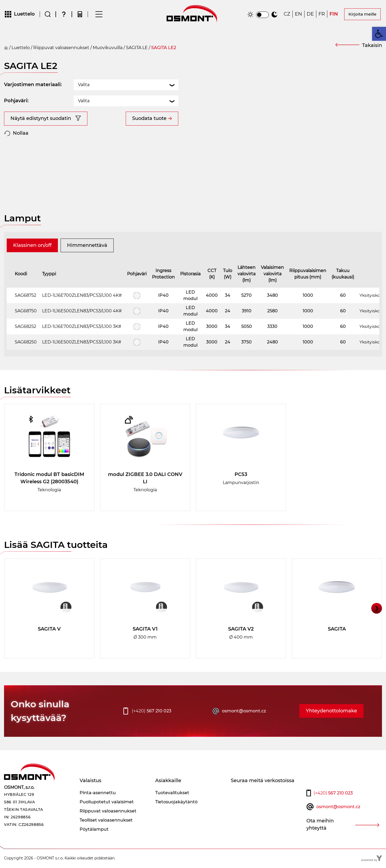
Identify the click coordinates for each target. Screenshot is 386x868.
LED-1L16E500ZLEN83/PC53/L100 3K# (82, 343)
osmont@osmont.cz (244, 711)
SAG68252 (25, 327)
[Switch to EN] (298, 15)
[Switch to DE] (310, 15)
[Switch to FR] (322, 15)
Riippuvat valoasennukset (61, 48)
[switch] (262, 15)
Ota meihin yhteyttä (320, 825)
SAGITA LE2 (164, 48)
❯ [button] (377, 609)
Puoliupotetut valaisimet (107, 802)
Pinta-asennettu (98, 793)
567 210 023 (152, 712)
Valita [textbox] (84, 85)
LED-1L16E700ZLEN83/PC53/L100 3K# (82, 327)
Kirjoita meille (362, 14)
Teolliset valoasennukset (106, 821)
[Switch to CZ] (287, 15)
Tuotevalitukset (172, 793)
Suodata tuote (149, 119)
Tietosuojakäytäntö (176, 802)
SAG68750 (26, 311)
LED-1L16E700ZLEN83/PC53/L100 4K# (82, 296)
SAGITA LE (137, 48)
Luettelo (21, 48)
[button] (379, 34)
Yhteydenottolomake (331, 712)
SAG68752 (25, 296)
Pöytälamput (94, 830)
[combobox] (126, 85)
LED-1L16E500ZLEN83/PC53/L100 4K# (82, 311)
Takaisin (372, 46)
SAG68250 (26, 343)
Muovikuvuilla (108, 48)
